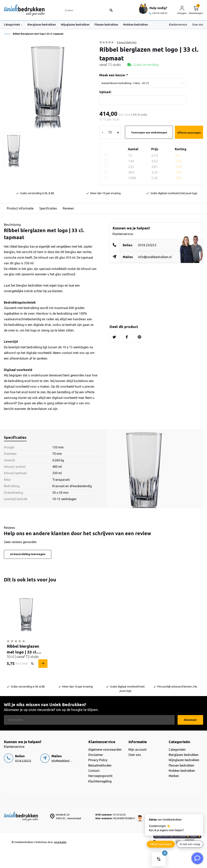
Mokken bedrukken (136, 25)
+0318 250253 (158, 13)
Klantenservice (178, 25)
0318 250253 (147, 245)
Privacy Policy (98, 760)
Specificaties (48, 208)
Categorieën (13, 25)
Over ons (198, 25)
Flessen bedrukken (106, 25)
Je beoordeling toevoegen (28, 554)
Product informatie (20, 208)
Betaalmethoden (100, 765)
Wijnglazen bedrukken (75, 25)
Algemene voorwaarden (105, 750)
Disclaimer (96, 755)
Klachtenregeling (100, 781)
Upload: (105, 92)
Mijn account (137, 750)
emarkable (60, 842)
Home (8, 34)
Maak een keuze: (114, 75)
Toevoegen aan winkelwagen (149, 132)
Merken (174, 776)
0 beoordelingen (127, 42)
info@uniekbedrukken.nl (155, 257)
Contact (94, 771)
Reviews (68, 208)
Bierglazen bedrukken (42, 25)
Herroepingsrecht (100, 776)
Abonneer (190, 720)
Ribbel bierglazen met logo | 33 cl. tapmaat (38, 34)
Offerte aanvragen (189, 133)
